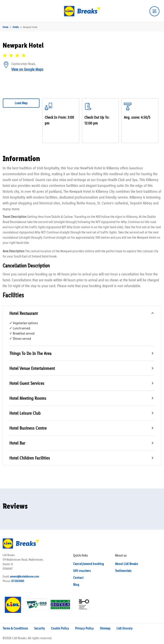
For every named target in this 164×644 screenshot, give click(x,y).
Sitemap (105, 628)
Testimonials (123, 571)
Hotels (16, 27)
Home (5, 27)
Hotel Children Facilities (30, 458)
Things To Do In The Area (30, 353)
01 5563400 (18, 581)
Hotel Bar (17, 443)
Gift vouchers (82, 571)
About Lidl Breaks (126, 564)
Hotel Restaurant (24, 313)
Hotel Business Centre (28, 428)
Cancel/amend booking (89, 564)
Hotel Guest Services (27, 383)
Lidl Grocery (125, 628)
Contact (78, 578)
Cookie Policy (60, 628)
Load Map (21, 103)
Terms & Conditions (15, 628)
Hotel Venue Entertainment (32, 368)
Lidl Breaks (19, 638)
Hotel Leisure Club (25, 413)
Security (39, 628)
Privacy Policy (84, 628)
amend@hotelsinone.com (25, 577)
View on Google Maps (27, 69)
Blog (76, 585)
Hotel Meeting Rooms (28, 398)
